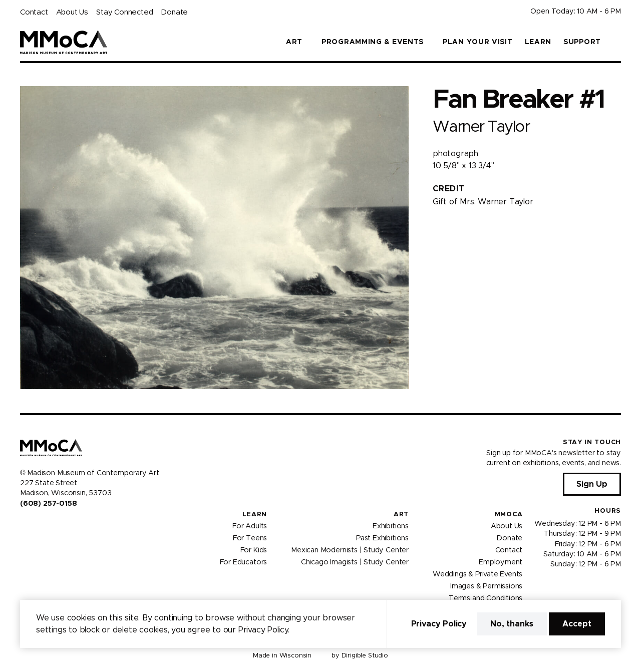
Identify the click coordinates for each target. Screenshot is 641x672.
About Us (72, 12)
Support (582, 42)
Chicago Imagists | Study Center (355, 562)
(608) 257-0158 (48, 504)
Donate (174, 12)
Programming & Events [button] (373, 42)
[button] (617, 42)
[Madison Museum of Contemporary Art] (64, 42)
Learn (538, 42)
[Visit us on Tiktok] (60, 525)
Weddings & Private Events (477, 574)
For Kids (254, 550)
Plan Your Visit (478, 42)
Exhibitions (391, 526)
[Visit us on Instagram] (36, 525)
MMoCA (509, 515)
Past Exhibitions (382, 538)
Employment (501, 562)
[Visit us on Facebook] (24, 525)
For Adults (250, 526)
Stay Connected (124, 12)
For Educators (244, 562)
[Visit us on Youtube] (48, 525)
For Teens (250, 538)
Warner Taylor (481, 127)
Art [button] (294, 42)
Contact (34, 12)
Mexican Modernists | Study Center (350, 550)
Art (401, 515)
